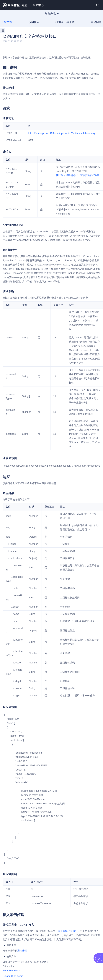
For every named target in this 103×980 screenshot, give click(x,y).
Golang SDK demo (13, 976)
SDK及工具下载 (65, 22)
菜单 (2, 31)
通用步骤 (22, 951)
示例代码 (34, 22)
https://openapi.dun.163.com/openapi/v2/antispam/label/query (62, 133)
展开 (99, 958)
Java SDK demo (12, 971)
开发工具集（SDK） (66, 931)
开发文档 (7, 22)
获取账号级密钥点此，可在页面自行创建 (78, 175)
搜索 (98, 5)
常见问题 (96, 22)
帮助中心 (38, 5)
